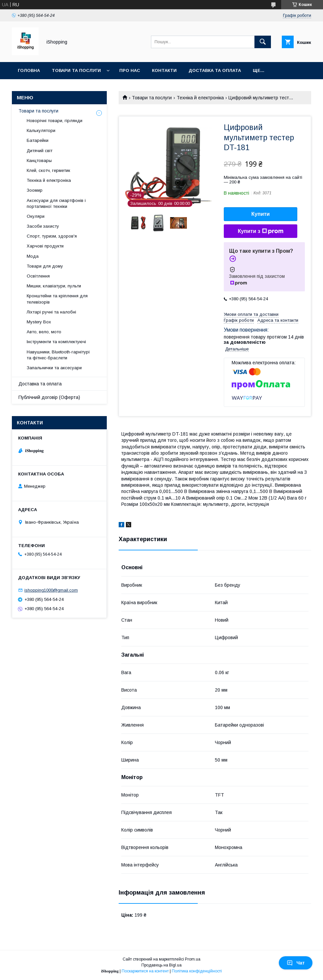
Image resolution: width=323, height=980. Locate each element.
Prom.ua (193, 959)
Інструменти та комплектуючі (56, 342)
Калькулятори (41, 131)
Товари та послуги (76, 70)
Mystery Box (39, 322)
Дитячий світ (40, 151)
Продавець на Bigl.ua (161, 965)
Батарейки (38, 140)
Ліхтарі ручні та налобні (51, 312)
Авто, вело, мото (44, 332)
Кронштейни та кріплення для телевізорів (57, 299)
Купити (261, 214)
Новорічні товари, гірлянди (55, 121)
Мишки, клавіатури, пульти (54, 286)
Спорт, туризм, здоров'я (52, 236)
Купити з (260, 231)
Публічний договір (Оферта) (49, 397)
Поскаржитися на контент (145, 971)
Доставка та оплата (215, 70)
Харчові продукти (45, 246)
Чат (296, 963)
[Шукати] (263, 42)
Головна (29, 70)
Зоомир (35, 190)
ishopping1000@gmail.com (51, 590)
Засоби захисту (43, 226)
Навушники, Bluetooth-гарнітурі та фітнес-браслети (58, 355)
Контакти (164, 70)
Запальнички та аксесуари (54, 368)
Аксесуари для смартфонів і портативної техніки (56, 203)
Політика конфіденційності (197, 971)
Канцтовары (39, 161)
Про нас (130, 70)
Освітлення (38, 276)
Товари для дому (45, 266)
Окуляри (36, 216)
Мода (33, 256)
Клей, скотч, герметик (48, 170)
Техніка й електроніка (200, 98)
